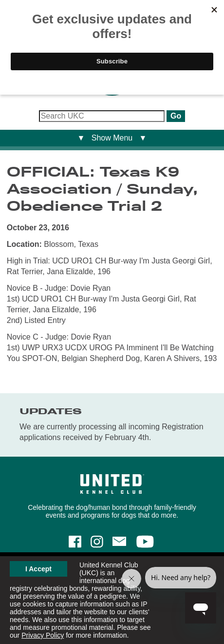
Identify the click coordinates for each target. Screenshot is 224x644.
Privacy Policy (43, 635)
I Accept (38, 569)
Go (176, 116)
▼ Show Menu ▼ (112, 138)
